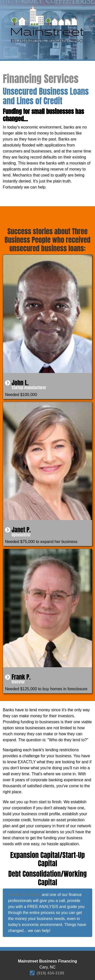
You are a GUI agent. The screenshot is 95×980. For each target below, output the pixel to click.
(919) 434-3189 (51, 973)
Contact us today (24, 895)
